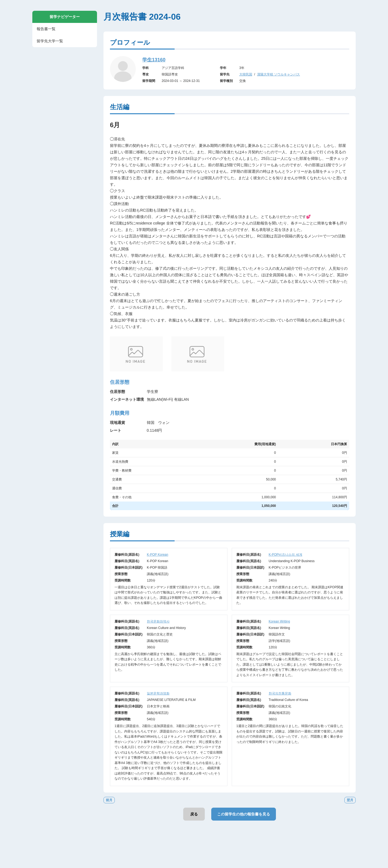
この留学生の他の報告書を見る (244, 814)
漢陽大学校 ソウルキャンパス (278, 74)
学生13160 (154, 60)
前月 (109, 800)
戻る (194, 814)
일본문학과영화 (158, 693)
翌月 (350, 800)
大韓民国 (246, 74)
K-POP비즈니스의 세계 (285, 555)
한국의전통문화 (280, 693)
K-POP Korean (157, 555)
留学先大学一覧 (50, 41)
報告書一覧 (46, 29)
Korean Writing (279, 621)
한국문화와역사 (158, 621)
